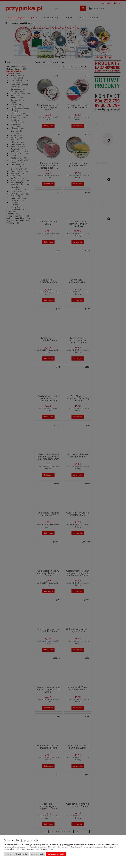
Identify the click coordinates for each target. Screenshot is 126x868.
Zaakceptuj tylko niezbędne (17, 854)
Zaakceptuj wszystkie (56, 854)
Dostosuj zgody (38, 854)
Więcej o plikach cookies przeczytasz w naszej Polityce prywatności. (28, 849)
